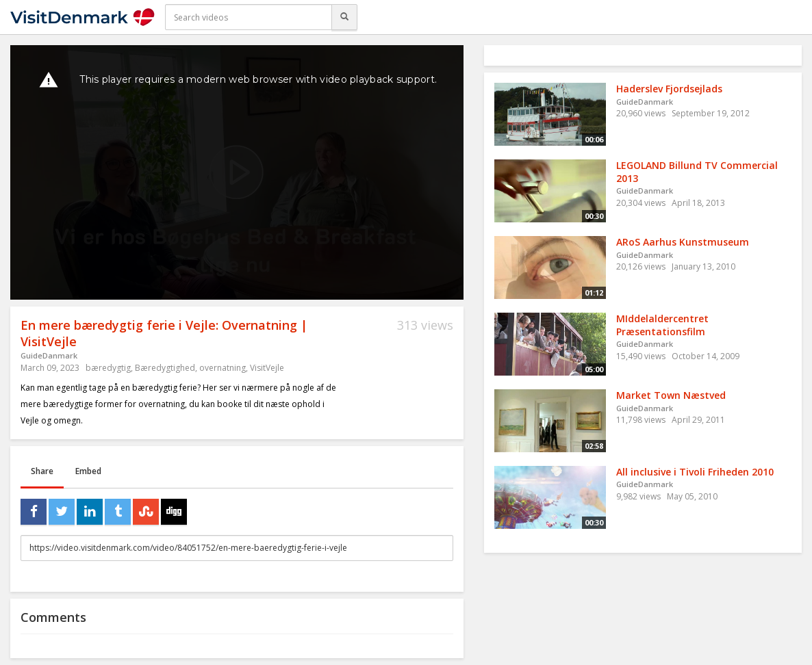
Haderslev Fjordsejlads (669, 89)
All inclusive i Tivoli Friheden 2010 (695, 472)
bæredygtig (108, 368)
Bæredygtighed (165, 368)
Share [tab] (42, 471)
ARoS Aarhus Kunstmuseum (683, 242)
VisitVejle (267, 368)
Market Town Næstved (671, 395)
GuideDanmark (49, 355)
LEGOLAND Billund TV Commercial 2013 (697, 172)
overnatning (223, 368)
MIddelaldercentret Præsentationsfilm (662, 325)
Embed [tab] (88, 471)
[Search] (344, 17)
